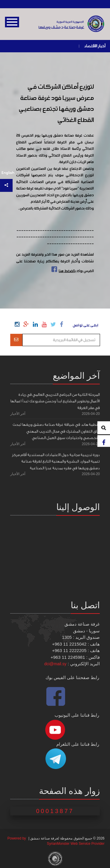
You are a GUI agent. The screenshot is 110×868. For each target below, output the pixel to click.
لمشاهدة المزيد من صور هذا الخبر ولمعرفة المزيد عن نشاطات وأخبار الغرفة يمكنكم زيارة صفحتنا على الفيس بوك (55, 263)
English (8, 173)
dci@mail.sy (55, 664)
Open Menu (12, 22)
